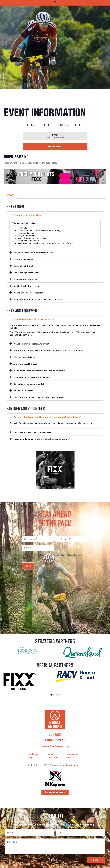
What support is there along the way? (32, 377)
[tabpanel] (55, 322)
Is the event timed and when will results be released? (40, 371)
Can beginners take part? (26, 357)
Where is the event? (23, 259)
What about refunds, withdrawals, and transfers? (38, 299)
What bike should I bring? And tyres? (31, 344)
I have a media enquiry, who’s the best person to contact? (42, 439)
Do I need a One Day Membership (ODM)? (33, 253)
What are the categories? (26, 279)
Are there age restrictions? (27, 273)
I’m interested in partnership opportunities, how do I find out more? (47, 417)
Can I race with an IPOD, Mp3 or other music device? (39, 397)
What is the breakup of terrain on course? (34, 319)
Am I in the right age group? (27, 286)
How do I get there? (23, 266)
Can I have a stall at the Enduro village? (32, 432)
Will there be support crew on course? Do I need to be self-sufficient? (48, 351)
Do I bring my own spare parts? (29, 384)
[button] (55, 2)
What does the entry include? (28, 215)
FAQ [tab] (10, 195)
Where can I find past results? (28, 293)
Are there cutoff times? (25, 364)
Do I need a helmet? (23, 391)
